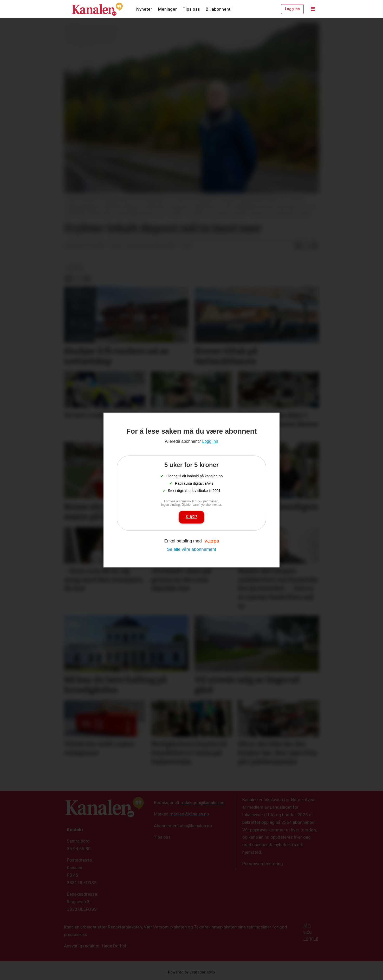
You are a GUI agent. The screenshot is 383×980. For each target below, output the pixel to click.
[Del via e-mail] (315, 246)
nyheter (75, 268)
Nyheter (144, 9)
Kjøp (191, 517)
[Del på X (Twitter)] (306, 246)
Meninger (167, 9)
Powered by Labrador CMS (191, 972)
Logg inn (292, 9)
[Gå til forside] (97, 9)
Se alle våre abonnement (191, 549)
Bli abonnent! (219, 9)
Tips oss (191, 9)
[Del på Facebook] (298, 246)
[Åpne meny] (313, 9)
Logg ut (311, 938)
